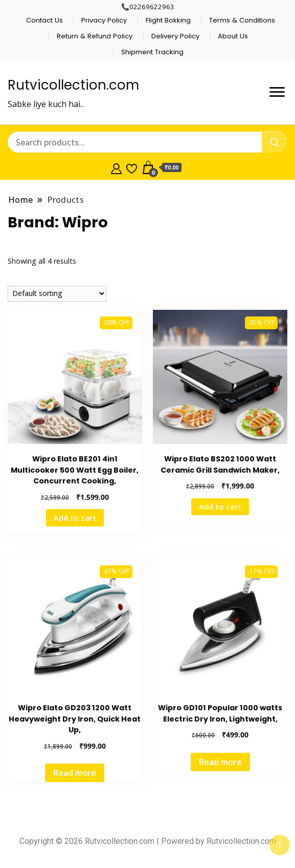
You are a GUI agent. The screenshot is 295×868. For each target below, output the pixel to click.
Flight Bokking (168, 20)
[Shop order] (57, 294)
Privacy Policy (104, 20)
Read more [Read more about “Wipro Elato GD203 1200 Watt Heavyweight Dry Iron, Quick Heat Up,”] (75, 773)
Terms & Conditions (242, 20)
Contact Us (44, 20)
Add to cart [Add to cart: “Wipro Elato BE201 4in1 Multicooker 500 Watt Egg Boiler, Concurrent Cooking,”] (75, 518)
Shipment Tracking (152, 52)
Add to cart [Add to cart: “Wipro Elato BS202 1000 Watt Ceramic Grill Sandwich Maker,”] (220, 506)
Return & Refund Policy (95, 36)
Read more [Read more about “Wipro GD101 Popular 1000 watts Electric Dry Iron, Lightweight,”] (220, 762)
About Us (233, 36)
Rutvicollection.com (73, 85)
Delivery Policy (175, 36)
